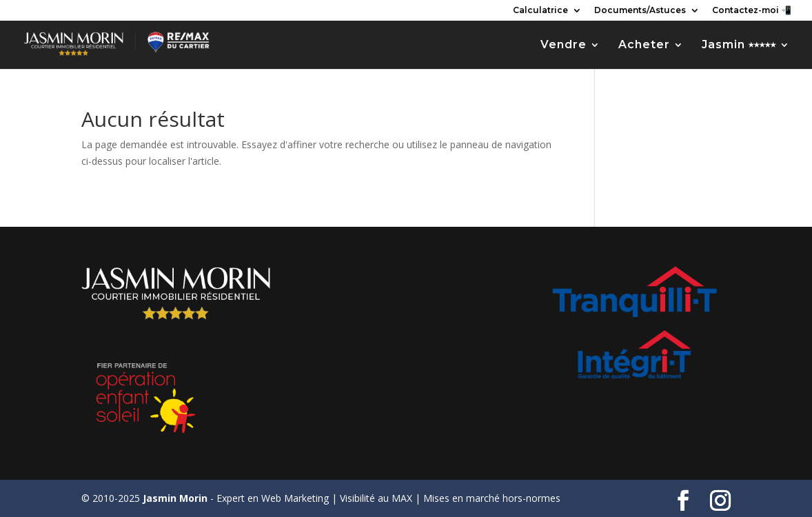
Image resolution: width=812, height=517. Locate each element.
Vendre (564, 45)
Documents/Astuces (640, 11)
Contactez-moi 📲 (752, 11)
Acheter (644, 45)
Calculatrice (540, 11)
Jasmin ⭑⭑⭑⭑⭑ (739, 45)
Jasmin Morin (175, 498)
